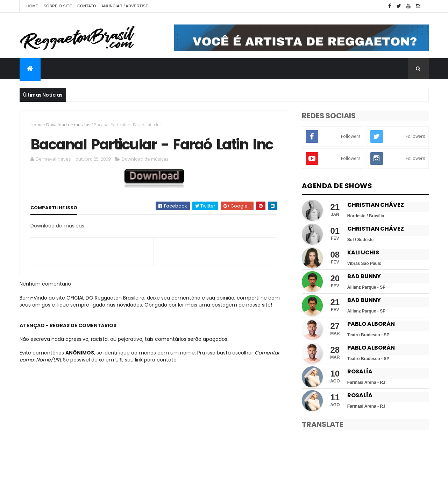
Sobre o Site (58, 6)
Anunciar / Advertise (125, 6)
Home (33, 6)
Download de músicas (68, 125)
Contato (87, 6)
